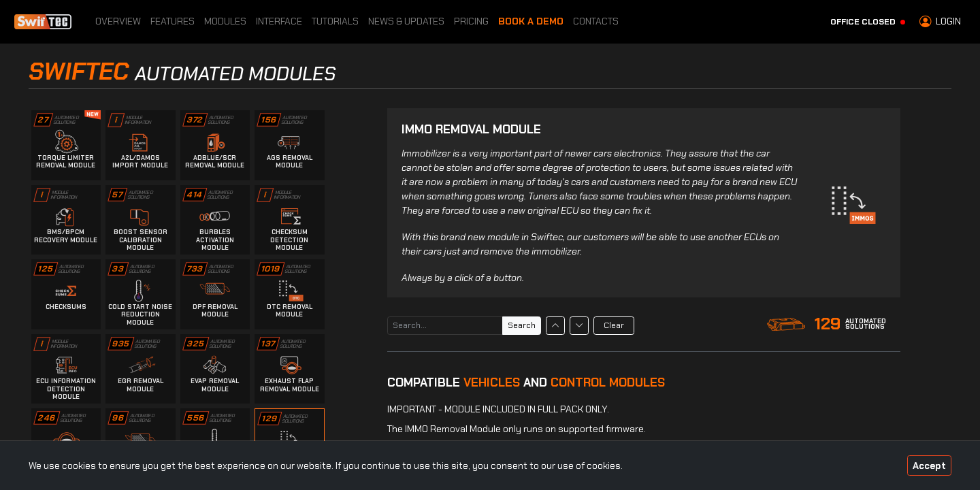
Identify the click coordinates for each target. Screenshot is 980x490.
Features (173, 21)
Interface (279, 21)
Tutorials (335, 21)
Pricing (471, 21)
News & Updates (406, 21)
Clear (614, 325)
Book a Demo (531, 21)
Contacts (596, 21)
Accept (929, 465)
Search (522, 325)
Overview (118, 21)
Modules (225, 21)
